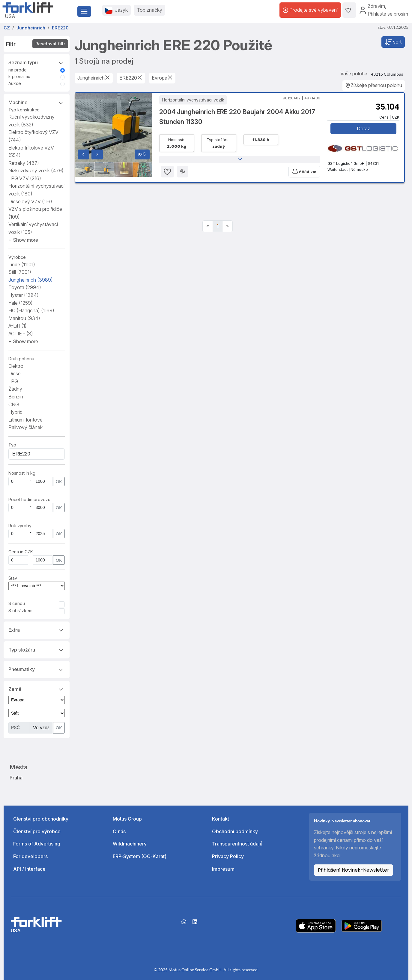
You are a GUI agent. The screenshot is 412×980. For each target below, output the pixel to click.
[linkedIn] (195, 924)
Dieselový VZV (30, 201)
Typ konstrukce (24, 110)
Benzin (16, 397)
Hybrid (15, 412)
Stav (13, 578)
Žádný (15, 389)
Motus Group (127, 819)
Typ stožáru (37, 649)
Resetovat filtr (50, 44)
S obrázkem (20, 611)
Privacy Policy (228, 856)
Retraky (24, 163)
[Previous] (208, 226)
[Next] (227, 226)
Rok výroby (20, 526)
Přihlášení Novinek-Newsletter (354, 870)
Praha (16, 778)
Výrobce (17, 257)
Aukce (15, 83)
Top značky (149, 10)
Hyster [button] (24, 295)
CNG (14, 404)
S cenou (17, 603)
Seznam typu (37, 62)
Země (37, 689)
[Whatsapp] (184, 924)
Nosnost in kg (22, 473)
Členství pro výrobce (37, 831)
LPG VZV (25, 178)
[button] (23, 240)
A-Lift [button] (18, 326)
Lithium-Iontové (25, 420)
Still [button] (20, 272)
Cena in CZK (21, 552)
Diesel (15, 374)
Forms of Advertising (37, 844)
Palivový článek (25, 427)
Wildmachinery (130, 844)
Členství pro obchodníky (41, 819)
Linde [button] (22, 265)
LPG (13, 381)
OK (59, 481)
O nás (119, 831)
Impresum (223, 869)
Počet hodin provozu (29, 499)
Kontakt (221, 819)
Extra (37, 630)
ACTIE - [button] (21, 334)
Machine (37, 102)
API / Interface (29, 869)
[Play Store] (362, 925)
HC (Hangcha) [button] (31, 310)
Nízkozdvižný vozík (36, 171)
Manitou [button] (24, 318)
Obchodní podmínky (235, 831)
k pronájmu (19, 76)
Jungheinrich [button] (31, 280)
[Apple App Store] (316, 925)
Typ (12, 445)
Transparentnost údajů (237, 844)
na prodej (18, 70)
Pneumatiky (37, 669)
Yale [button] (21, 303)
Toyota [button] (25, 287)
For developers (30, 856)
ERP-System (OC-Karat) (140, 856)
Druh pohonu (21, 359)
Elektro (16, 366)
